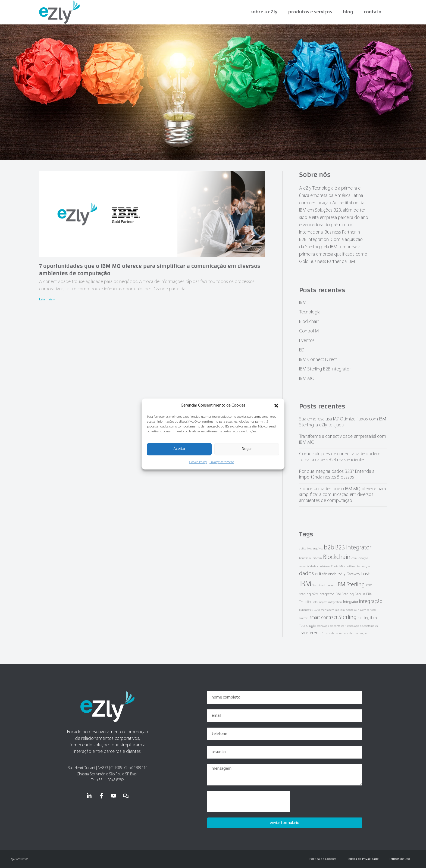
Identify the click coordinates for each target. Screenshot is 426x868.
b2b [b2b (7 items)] (329, 548)
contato (373, 12)
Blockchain (309, 322)
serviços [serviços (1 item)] (372, 610)
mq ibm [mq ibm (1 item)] (340, 610)
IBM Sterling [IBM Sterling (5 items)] (351, 585)
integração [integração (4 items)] (371, 602)
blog (348, 12)
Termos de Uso (399, 859)
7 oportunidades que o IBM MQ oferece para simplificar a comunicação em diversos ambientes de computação (150, 269)
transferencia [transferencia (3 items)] (311, 633)
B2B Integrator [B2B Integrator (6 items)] (353, 548)
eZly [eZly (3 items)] (342, 574)
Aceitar (179, 449)
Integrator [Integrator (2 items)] (351, 602)
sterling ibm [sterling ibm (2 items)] (367, 618)
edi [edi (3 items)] (318, 574)
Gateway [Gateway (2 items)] (353, 574)
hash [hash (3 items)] (366, 574)
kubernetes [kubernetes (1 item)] (306, 610)
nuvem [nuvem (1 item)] (362, 610)
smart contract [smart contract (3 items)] (323, 618)
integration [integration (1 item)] (335, 602)
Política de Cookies (322, 859)
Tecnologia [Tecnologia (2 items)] (307, 626)
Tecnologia (310, 312)
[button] (276, 406)
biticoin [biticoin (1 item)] (317, 558)
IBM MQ (307, 379)
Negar (247, 449)
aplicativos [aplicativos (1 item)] (305, 549)
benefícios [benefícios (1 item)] (305, 558)
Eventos (307, 341)
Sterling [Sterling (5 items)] (348, 617)
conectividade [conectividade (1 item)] (308, 566)
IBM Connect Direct (318, 360)
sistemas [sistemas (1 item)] (304, 618)
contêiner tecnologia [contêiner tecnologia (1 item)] (357, 566)
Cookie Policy (198, 462)
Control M (309, 331)
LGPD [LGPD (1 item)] (317, 610)
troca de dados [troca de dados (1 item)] (333, 633)
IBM (303, 303)
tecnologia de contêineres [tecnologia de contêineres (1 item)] (362, 626)
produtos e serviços (310, 12)
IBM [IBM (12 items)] (305, 584)
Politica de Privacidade (362, 859)
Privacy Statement (222, 462)
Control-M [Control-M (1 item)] (337, 566)
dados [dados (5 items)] (306, 574)
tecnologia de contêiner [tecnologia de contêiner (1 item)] (331, 626)
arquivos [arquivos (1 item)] (318, 549)
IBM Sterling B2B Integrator (325, 369)
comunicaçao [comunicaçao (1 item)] (360, 558)
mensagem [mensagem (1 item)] (328, 610)
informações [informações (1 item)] (320, 602)
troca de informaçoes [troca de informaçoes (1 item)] (355, 633)
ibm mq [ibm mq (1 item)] (331, 586)
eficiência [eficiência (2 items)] (329, 574)
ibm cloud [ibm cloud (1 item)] (319, 586)
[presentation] (249, 801)
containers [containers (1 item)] (324, 566)
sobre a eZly (264, 12)
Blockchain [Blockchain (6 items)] (337, 557)
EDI (302, 350)
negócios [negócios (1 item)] (351, 610)
